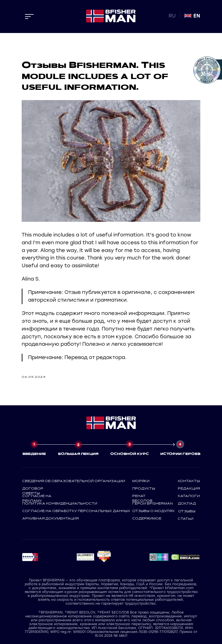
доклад (187, 503)
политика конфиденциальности (60, 503)
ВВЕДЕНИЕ (34, 453)
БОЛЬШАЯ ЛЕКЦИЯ (78, 453)
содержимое (147, 518)
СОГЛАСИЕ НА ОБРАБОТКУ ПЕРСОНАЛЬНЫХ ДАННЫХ (76, 510)
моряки (141, 480)
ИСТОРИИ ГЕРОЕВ (180, 453)
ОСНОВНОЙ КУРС (130, 453)
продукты (144, 488)
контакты (189, 480)
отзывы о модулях (154, 510)
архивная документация (50, 518)
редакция (189, 488)
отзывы (187, 511)
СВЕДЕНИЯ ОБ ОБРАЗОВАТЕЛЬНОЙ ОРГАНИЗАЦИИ (74, 480)
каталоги (189, 495)
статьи (186, 518)
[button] (85, 557)
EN (197, 16)
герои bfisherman (153, 503)
